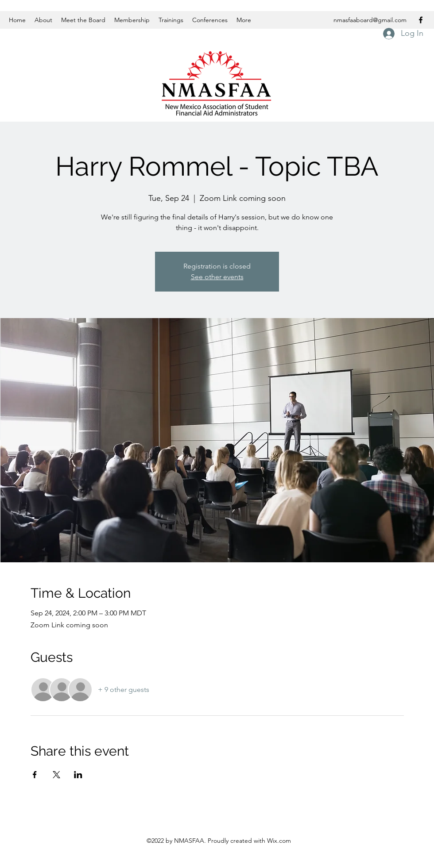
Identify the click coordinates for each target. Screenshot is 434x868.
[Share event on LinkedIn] (78, 775)
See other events (217, 277)
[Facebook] (421, 20)
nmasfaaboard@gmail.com (370, 20)
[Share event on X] (56, 775)
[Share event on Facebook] (35, 775)
